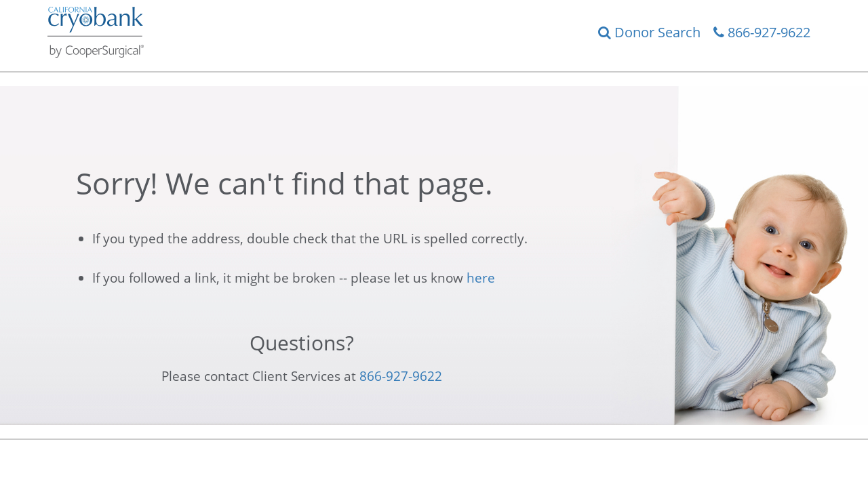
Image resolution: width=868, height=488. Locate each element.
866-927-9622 (762, 32)
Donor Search (649, 32)
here (481, 278)
